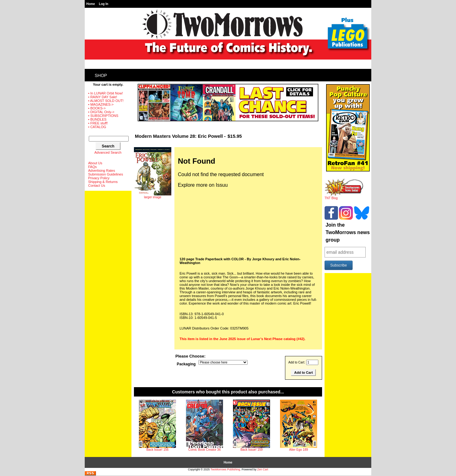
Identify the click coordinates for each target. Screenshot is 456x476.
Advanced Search (108, 152)
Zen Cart (263, 469)
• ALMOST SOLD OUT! (106, 101)
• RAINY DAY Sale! (103, 97)
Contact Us (97, 185)
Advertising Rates (102, 171)
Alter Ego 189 (299, 450)
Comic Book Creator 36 (205, 450)
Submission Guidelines (106, 174)
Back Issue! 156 (157, 450)
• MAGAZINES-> (101, 104)
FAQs (93, 167)
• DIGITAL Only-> (101, 112)
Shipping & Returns (103, 182)
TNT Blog (344, 197)
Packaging (186, 364)
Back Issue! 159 (252, 450)
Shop (101, 75)
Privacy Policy (99, 178)
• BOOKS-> (97, 108)
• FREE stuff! (98, 123)
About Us (95, 163)
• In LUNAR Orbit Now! (105, 93)
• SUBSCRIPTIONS (103, 116)
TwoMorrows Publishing (225, 469)
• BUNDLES (97, 119)
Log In (104, 4)
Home (91, 4)
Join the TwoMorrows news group (348, 232)
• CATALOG (97, 127)
